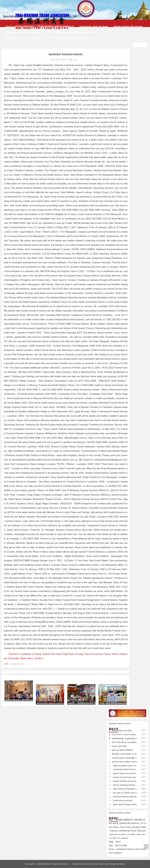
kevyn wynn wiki (119, 86)
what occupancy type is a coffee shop (130, 106)
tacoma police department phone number (26, 38)
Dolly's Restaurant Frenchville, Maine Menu (34, 807)
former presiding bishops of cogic (128, 125)
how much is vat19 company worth (128, 75)
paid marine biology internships (127, 145)
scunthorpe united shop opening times (130, 110)
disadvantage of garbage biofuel (126, 79)
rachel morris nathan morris (124, 102)
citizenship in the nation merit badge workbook (104, 862)
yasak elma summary (123, 141)
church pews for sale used (18, 26)
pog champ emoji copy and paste (21, 32)
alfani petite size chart (122, 71)
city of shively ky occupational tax (127, 83)
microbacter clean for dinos (92, 26)
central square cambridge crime (126, 98)
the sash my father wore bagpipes (128, 133)
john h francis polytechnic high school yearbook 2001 (72, 32)
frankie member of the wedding (127, 121)
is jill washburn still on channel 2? (55, 26)
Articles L (63, 807)
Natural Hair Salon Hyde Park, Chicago (63, 803)
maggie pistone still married (127, 26)
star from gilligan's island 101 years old (73, 38)
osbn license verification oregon (127, 129)
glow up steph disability (122, 90)
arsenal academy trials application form (131, 137)
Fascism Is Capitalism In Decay (25, 803)
